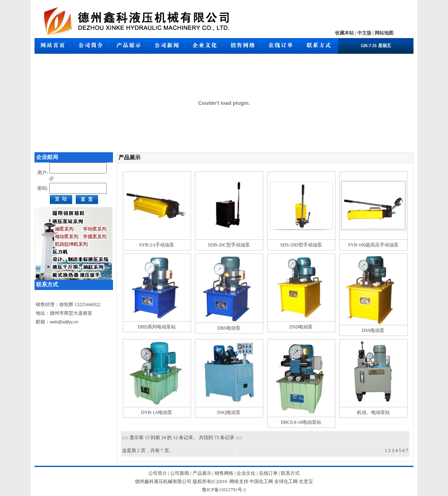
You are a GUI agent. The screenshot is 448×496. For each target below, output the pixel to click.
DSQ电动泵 (229, 412)
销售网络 (223, 473)
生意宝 (306, 481)
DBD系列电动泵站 (157, 327)
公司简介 (158, 473)
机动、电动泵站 (373, 412)
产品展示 (202, 473)
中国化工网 (261, 481)
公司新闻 (180, 473)
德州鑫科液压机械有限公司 (163, 481)
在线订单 (268, 473)
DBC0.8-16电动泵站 (301, 422)
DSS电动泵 (373, 330)
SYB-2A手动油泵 (157, 245)
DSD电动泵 (301, 327)
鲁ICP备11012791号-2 (224, 490)
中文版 (364, 33)
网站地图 (384, 33)
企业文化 (245, 473)
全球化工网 (286, 481)
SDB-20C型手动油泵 (229, 245)
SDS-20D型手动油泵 (301, 245)
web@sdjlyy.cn (64, 322)
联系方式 (290, 473)
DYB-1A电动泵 (157, 412)
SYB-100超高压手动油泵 (373, 245)
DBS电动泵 (229, 328)
